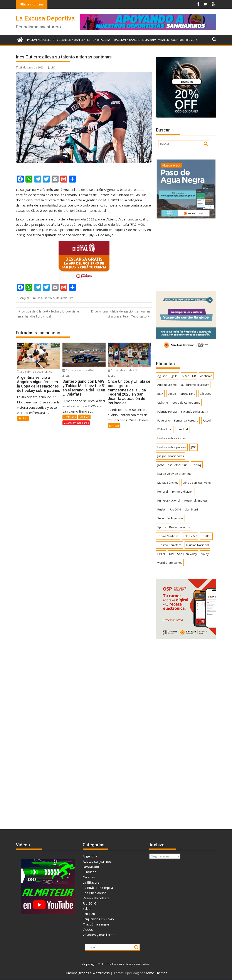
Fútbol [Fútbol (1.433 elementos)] (207, 420)
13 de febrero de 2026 (123, 370)
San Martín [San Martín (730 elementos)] (192, 509)
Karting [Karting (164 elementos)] (197, 465)
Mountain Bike (64, 298)
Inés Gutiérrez (45, 298)
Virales (163, 40)
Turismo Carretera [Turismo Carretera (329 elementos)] (169, 545)
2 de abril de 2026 (30, 372)
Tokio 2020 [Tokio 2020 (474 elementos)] (190, 536)
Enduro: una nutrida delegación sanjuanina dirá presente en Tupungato (121, 314)
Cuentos (177, 40)
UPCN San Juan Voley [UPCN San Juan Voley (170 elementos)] (183, 554)
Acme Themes (157, 973)
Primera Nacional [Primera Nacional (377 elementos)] (169, 500)
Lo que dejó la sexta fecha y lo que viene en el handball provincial (48, 314)
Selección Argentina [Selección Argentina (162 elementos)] (170, 518)
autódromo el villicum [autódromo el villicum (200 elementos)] (195, 385)
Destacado (70, 417)
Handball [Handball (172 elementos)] (182, 429)
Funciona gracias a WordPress (87, 973)
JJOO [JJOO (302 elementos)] (193, 447)
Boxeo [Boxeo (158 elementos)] (172, 394)
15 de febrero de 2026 (78, 370)
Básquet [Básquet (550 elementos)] (205, 394)
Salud (87, 908)
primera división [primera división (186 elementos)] (183, 492)
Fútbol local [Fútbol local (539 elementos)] (165, 429)
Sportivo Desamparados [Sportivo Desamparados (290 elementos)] (174, 527)
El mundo (90, 872)
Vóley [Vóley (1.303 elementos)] (205, 554)
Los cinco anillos (95, 893)
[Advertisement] (186, 253)
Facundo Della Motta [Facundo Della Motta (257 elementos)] (195, 411)
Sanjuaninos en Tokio (98, 919)
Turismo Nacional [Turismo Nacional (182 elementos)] (197, 545)
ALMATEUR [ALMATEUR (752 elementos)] (189, 376)
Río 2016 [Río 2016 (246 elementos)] (175, 509)
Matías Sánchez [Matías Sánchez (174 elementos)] (168, 483)
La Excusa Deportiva (45, 18)
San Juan (24, 298)
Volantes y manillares (74, 40)
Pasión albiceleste (41, 40)
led (49, 372)
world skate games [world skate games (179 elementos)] (170, 563)
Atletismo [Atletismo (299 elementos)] (206, 376)
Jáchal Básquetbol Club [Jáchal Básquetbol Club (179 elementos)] (172, 465)
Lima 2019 (149, 40)
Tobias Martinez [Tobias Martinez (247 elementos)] (168, 536)
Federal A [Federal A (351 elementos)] (164, 420)
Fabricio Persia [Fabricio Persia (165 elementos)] (167, 411)
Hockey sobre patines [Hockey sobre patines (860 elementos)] (172, 447)
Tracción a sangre (126, 40)
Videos (88, 929)
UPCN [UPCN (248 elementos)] (161, 554)
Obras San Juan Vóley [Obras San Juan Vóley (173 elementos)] (197, 483)
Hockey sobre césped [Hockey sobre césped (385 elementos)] (172, 438)
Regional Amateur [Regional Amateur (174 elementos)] (196, 500)
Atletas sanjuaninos (97, 861)
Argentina (90, 856)
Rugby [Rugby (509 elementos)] (161, 509)
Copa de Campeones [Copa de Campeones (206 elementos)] (186, 403)
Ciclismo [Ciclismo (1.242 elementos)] (163, 403)
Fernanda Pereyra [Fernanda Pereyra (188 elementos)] (186, 420)
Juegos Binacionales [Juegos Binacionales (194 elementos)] (171, 456)
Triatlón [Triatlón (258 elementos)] (206, 536)
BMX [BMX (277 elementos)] (160, 394)
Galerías (89, 877)
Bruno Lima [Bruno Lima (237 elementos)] (188, 394)
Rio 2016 (192, 40)
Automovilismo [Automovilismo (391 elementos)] (167, 385)
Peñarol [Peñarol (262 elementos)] (163, 492)
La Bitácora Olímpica (98, 888)
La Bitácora (102, 40)
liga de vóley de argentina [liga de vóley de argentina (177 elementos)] (174, 474)
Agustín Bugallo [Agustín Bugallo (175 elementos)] (167, 376)
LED (51, 67)
